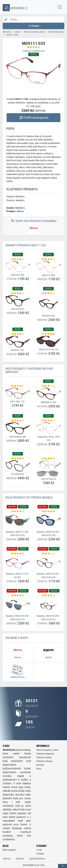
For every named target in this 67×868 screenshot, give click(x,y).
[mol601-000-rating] (18, 259)
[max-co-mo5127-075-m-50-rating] (18, 554)
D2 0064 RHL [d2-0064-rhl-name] (18, 474)
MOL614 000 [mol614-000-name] (48, 275)
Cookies (40, 854)
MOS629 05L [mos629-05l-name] (49, 316)
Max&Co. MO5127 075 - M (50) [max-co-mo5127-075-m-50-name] (18, 576)
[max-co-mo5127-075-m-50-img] (18, 563)
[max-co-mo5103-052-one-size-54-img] (49, 563)
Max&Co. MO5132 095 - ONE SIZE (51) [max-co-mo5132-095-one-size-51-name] (48, 618)
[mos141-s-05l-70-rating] (49, 334)
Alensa (20, 211)
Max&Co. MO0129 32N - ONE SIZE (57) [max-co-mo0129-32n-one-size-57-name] (18, 618)
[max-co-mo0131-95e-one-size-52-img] (18, 521)
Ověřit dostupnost (33, 118)
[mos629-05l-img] (49, 304)
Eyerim (20, 859)
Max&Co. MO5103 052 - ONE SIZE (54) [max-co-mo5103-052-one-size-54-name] (48, 576)
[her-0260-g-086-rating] (18, 421)
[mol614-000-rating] (49, 259)
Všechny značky (44, 757)
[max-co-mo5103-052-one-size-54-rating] (49, 554)
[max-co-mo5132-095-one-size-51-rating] (49, 596)
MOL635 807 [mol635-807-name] (18, 309)
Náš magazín (9, 850)
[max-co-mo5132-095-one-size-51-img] (49, 605)
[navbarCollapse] (60, 7)
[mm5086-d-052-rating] (49, 386)
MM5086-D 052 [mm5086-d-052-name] (49, 402)
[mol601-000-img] (18, 267)
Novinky (40, 765)
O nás (39, 850)
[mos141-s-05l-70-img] (49, 341)
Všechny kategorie (45, 754)
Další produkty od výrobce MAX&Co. (29, 498)
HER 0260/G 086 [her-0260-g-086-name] (18, 437)
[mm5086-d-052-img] (49, 394)
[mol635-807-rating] (18, 293)
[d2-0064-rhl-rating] (18, 459)
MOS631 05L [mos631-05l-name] (18, 350)
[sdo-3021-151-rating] (18, 386)
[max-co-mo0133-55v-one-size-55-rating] (49, 511)
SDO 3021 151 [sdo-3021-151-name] (18, 402)
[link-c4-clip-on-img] (49, 468)
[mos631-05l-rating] (18, 334)
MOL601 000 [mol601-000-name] (18, 275)
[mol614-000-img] (49, 267)
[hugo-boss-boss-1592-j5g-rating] (49, 421)
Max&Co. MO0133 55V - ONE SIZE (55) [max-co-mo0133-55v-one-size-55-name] (49, 534)
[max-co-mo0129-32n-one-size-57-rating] (18, 596)
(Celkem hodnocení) (34, 51)
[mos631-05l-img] (18, 342)
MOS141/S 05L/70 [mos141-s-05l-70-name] (49, 349)
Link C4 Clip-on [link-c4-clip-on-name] (48, 479)
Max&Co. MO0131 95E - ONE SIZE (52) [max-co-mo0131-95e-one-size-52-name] (18, 534)
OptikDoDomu (37, 859)
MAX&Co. (20, 208)
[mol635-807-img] (18, 301)
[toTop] (63, 866)
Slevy (39, 769)
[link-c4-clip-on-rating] (49, 459)
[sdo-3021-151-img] (18, 393)
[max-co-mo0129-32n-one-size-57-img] (18, 605)
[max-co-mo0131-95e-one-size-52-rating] (18, 511)
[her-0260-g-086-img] (18, 428)
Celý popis (35, 106)
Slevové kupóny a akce (47, 750)
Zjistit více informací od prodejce (33, 226)
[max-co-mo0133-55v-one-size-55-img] (49, 521)
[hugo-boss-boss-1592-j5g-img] (49, 428)
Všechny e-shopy (44, 761)
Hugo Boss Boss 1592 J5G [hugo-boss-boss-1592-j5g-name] (49, 439)
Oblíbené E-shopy (17, 638)
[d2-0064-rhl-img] (18, 466)
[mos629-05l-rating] (49, 293)
